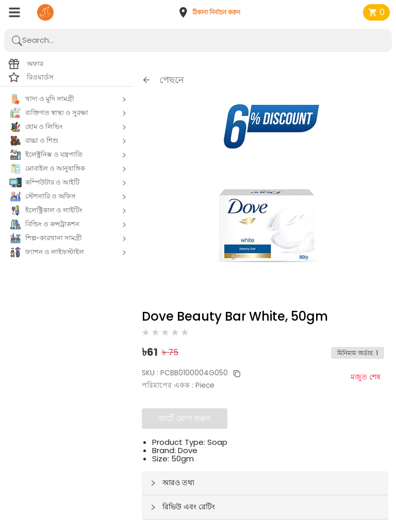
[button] (212, 12)
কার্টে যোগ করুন (185, 418)
